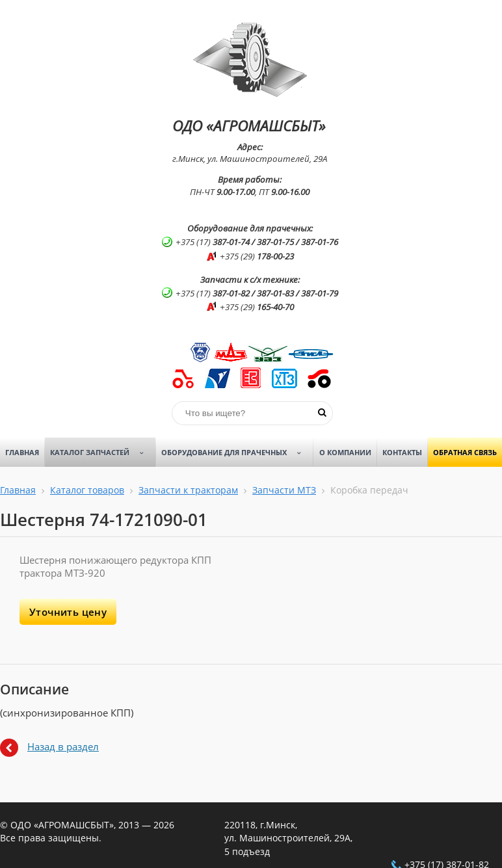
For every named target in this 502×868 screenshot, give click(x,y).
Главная (22, 452)
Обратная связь (465, 452)
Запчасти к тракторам (188, 490)
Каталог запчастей (101, 453)
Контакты (402, 452)
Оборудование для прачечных (236, 453)
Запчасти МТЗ (284, 490)
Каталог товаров (87, 490)
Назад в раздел (63, 746)
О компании (345, 452)
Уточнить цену (68, 612)
